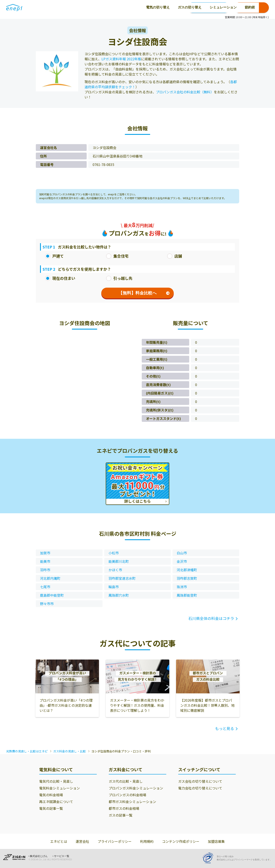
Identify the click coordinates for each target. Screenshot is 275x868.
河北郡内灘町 (50, 578)
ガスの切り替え (92, 7)
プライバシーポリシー (115, 841)
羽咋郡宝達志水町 (122, 578)
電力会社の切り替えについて (200, 788)
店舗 (175, 256)
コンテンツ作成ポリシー (181, 841)
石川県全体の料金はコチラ (211, 618)
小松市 (114, 553)
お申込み (251, 8)
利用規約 (147, 841)
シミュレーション (126, 7)
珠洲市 (182, 587)
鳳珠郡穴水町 (119, 595)
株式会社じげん (39, 856)
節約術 (152, 7)
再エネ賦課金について (56, 802)
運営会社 (82, 841)
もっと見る (225, 728)
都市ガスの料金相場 (124, 808)
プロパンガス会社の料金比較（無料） (185, 92)
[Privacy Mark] (209, 858)
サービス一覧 (62, 856)
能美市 (45, 561)
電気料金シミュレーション (60, 788)
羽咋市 (45, 570)
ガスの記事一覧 (121, 815)
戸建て (54, 256)
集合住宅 (117, 256)
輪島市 (114, 587)
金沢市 (182, 561)
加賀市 (45, 553)
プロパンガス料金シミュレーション (136, 788)
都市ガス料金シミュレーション (132, 802)
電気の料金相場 (51, 795)
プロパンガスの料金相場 (127, 795)
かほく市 (115, 570)
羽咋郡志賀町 (187, 578)
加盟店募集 (216, 841)
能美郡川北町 (119, 561)
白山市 (182, 553)
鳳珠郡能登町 (187, 595)
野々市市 (47, 604)
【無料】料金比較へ (144, 293)
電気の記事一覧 (51, 808)
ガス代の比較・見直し (126, 781)
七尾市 (45, 587)
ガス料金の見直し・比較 (69, 751)
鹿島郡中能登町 (52, 595)
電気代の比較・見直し (56, 781)
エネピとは (59, 841)
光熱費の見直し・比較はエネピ (27, 751)
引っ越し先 (119, 278)
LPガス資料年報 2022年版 (121, 59)
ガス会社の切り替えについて (200, 781)
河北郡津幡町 (187, 570)
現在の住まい (60, 278)
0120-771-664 (209, 8)
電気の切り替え (60, 7)
